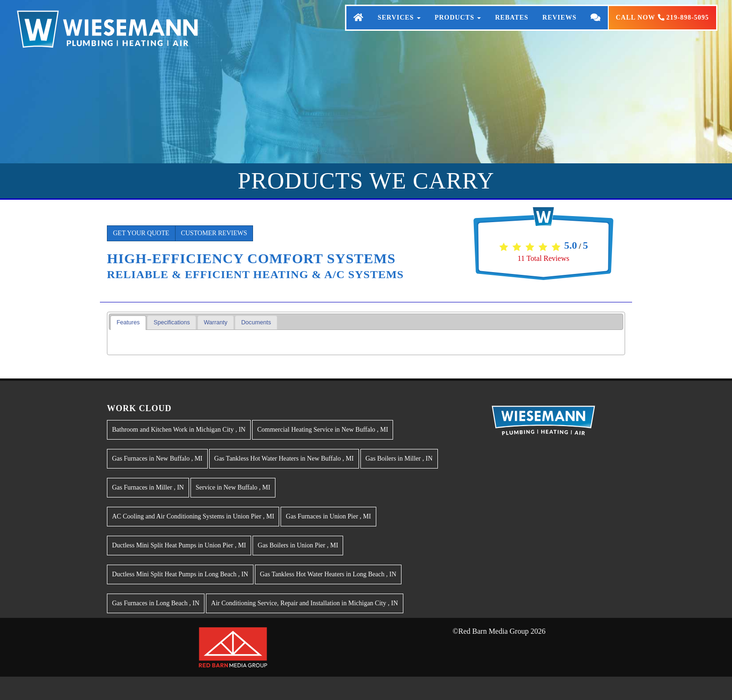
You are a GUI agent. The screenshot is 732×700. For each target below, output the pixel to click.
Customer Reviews (214, 233)
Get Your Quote (141, 233)
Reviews (560, 27)
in (179, 430)
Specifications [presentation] (172, 322)
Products (458, 27)
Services (399, 27)
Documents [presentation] (256, 322)
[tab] (128, 323)
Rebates (511, 27)
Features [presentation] (128, 322)
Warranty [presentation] (215, 322)
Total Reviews (544, 258)
